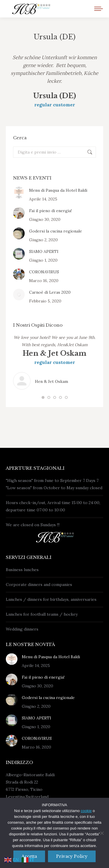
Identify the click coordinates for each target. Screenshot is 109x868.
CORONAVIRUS (44, 272)
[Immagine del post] (19, 193)
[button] (43, 397)
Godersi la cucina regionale (56, 231)
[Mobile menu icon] (99, 9)
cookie (86, 811)
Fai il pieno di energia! (50, 211)
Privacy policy (72, 856)
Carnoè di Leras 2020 (50, 292)
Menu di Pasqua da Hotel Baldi (58, 190)
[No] (102, 833)
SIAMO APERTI (44, 251)
